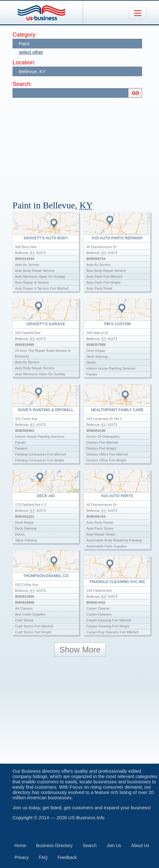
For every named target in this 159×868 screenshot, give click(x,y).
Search (90, 846)
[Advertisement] (86, 146)
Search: (22, 84)
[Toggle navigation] (138, 13)
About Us (140, 846)
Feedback (67, 857)
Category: (25, 35)
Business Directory (54, 846)
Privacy (22, 857)
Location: (24, 62)
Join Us (114, 846)
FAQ (43, 857)
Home (20, 846)
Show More (80, 650)
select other (31, 52)
